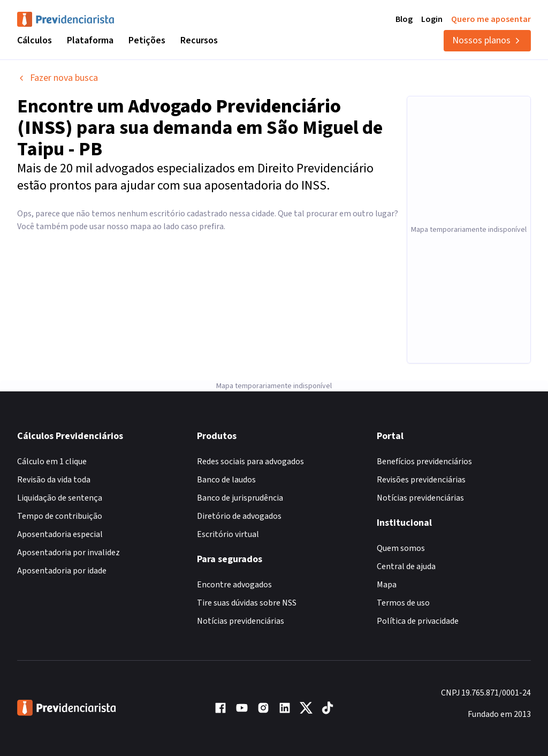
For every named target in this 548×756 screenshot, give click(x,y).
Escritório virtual (228, 534)
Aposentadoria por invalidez (68, 553)
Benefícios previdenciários (424, 462)
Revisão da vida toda (54, 480)
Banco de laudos (226, 480)
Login (432, 19)
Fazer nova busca (58, 78)
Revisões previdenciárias (421, 480)
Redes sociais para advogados (250, 462)
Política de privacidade (418, 621)
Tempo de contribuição (60, 516)
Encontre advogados (234, 585)
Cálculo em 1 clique (52, 462)
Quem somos (401, 548)
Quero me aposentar (491, 19)
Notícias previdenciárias (241, 621)
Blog (404, 19)
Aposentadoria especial (60, 534)
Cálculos (35, 40)
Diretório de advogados (239, 516)
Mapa (387, 585)
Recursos (199, 40)
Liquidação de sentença (60, 498)
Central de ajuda (406, 566)
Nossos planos (487, 40)
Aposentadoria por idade (62, 571)
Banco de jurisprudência (240, 498)
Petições (147, 40)
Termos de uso (403, 603)
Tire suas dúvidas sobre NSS (247, 603)
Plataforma (90, 40)
